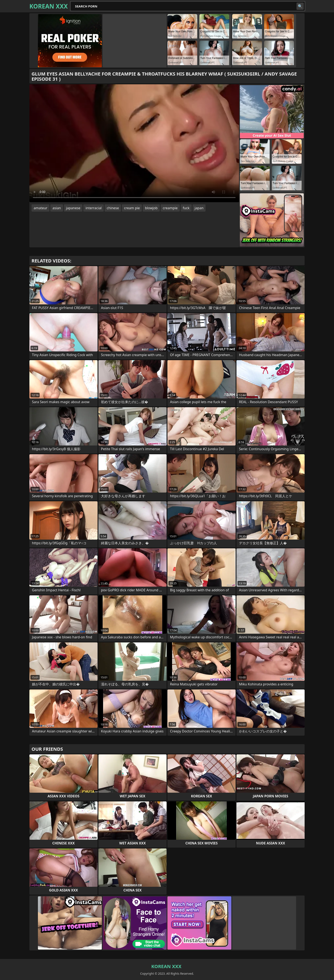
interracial (94, 208)
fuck (186, 208)
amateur (40, 208)
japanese (73, 208)
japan (199, 208)
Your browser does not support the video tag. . (134, 143)
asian (57, 208)
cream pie (132, 208)
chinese (113, 208)
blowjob (151, 208)
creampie (170, 208)
